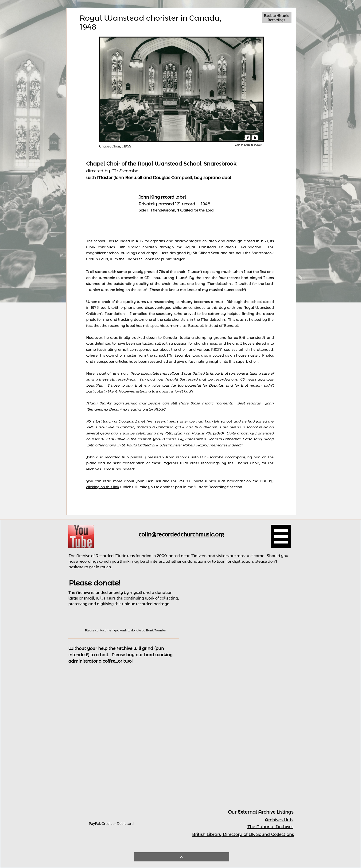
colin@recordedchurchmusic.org (181, 534)
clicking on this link (103, 487)
